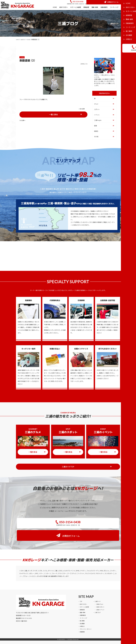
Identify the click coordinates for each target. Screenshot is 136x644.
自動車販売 (104, 12)
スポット (97, 114)
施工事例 (124, 12)
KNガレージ (65, 633)
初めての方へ (64, 12)
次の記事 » (82, 113)
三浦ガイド (100, 595)
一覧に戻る (60, 114)
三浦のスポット (103, 600)
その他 (32, 44)
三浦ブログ (25, 44)
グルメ (96, 109)
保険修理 (86, 12)
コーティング (114, 12)
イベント (97, 120)
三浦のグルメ (102, 598)
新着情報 (82, 625)
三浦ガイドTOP (72, 471)
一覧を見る (37, 457)
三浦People (98, 125)
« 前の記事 (23, 113)
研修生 (96, 136)
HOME (55, 12)
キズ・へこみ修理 (76, 12)
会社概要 (132, 12)
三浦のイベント (103, 603)
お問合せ (82, 620)
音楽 (95, 130)
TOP (81, 595)
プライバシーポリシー (87, 622)
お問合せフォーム (123, 5)
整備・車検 (95, 12)
